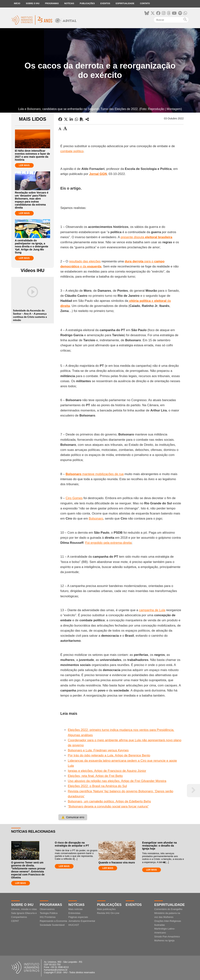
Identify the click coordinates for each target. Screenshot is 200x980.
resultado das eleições (85, 261)
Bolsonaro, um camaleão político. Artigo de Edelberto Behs (109, 801)
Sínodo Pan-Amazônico (167, 937)
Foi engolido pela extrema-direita (109, 543)
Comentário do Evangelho (168, 909)
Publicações (87, 3)
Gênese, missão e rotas (24, 909)
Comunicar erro (73, 817)
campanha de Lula (152, 610)
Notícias (69, 3)
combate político (72, 151)
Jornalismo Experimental (82, 921)
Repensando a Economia (54, 921)
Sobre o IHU (33, 3)
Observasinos (47, 909)
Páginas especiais (78, 917)
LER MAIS (24, 165)
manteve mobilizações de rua (95, 474)
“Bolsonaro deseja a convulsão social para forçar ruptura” (108, 806)
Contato (145, 3)
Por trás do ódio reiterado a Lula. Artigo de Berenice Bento (109, 755)
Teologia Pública (49, 913)
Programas (52, 3)
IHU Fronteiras (48, 917)
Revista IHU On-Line (108, 913)
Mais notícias (76, 909)
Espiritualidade (125, 3)
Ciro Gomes (74, 498)
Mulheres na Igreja (164, 940)
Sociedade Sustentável (52, 925)
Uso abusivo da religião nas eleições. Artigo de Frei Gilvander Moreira (117, 781)
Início (17, 3)
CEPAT (15, 921)
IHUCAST (74, 925)
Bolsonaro (96, 519)
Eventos (105, 3)
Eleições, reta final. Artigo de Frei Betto (95, 776)
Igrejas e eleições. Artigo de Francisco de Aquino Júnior (107, 771)
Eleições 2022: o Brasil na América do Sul (97, 786)
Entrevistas (74, 913)
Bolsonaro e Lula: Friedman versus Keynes (98, 750)
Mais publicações (106, 909)
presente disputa (146, 237)
